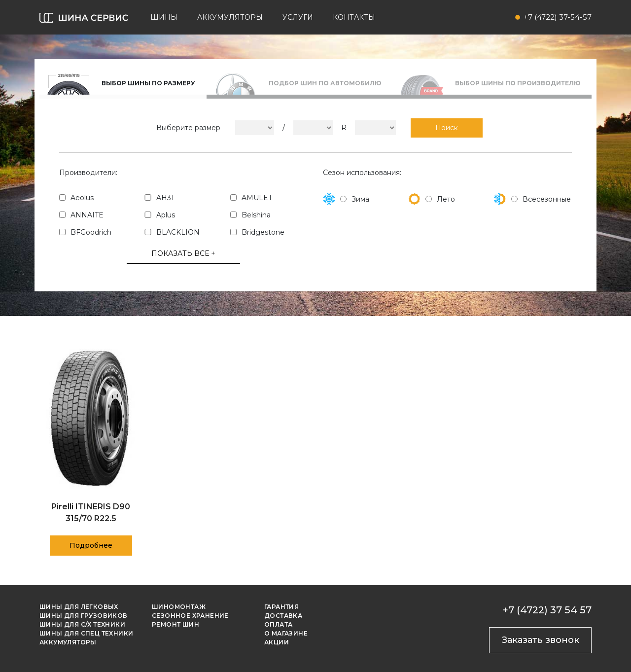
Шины (164, 17)
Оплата (278, 624)
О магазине (286, 633)
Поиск (447, 128)
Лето (446, 199)
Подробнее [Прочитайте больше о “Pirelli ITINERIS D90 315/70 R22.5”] (91, 545)
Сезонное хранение (190, 616)
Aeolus (82, 198)
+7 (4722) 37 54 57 (547, 610)
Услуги (298, 17)
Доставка (283, 616)
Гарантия (281, 607)
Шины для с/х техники (82, 624)
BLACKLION (178, 232)
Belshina (256, 215)
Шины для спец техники (86, 633)
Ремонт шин (175, 624)
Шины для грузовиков (84, 616)
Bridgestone (263, 232)
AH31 (165, 198)
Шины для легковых (79, 607)
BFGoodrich (91, 232)
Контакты (354, 17)
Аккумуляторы (230, 17)
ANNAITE (87, 215)
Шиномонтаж (179, 607)
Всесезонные (547, 199)
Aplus (166, 215)
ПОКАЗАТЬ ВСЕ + (183, 253)
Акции (277, 642)
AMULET (257, 198)
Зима (360, 199)
